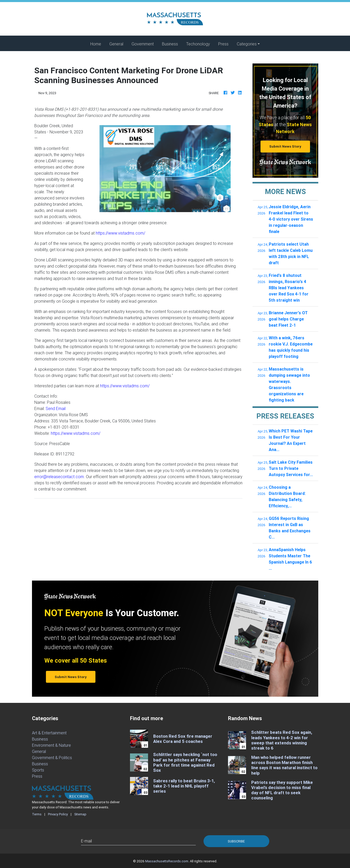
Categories (247, 44)
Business (170, 44)
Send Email (56, 408)
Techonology (198, 44)
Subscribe (236, 841)
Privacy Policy (58, 814)
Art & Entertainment (49, 733)
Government (143, 44)
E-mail (86, 841)
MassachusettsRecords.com (167, 861)
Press (223, 44)
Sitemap (80, 814)
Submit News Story (285, 146)
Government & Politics (52, 758)
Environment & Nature (51, 745)
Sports (38, 770)
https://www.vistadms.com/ (120, 233)
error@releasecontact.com (59, 477)
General (116, 44)
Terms (37, 814)
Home (98, 43)
